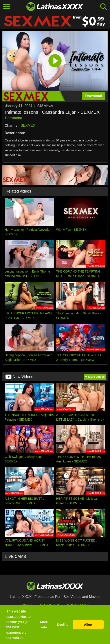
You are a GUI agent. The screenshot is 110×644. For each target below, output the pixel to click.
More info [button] (44, 625)
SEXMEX (28, 125)
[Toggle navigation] (7, 7)
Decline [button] (63, 625)
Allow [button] (88, 625)
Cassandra (14, 118)
